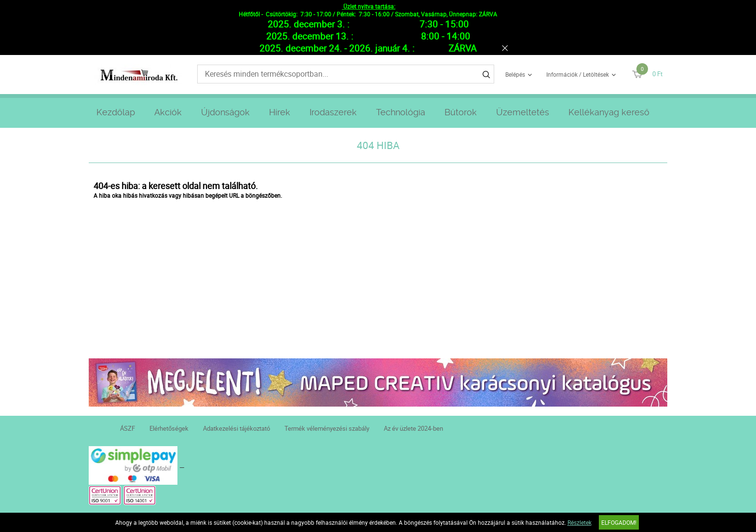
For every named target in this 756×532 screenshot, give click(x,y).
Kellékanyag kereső (609, 112)
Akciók (168, 112)
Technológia (401, 112)
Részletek (580, 522)
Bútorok (461, 112)
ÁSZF (128, 428)
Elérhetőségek (169, 428)
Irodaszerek (333, 112)
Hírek (280, 112)
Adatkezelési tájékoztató (236, 428)
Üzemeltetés (523, 112)
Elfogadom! (619, 522)
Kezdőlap (116, 112)
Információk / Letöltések (578, 74)
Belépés (515, 74)
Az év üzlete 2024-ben (413, 428)
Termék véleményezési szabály (327, 428)
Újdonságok (225, 112)
